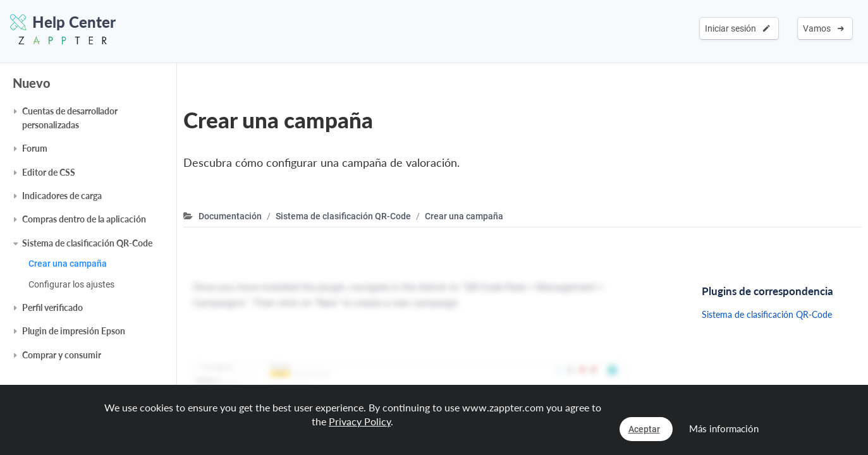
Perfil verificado (52, 307)
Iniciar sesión (737, 28)
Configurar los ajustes (71, 284)
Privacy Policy (360, 421)
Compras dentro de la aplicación (84, 219)
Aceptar (644, 429)
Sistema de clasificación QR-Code (87, 243)
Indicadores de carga (62, 196)
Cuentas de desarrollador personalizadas (70, 118)
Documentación (230, 216)
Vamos (823, 28)
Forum (35, 148)
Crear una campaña (68, 264)
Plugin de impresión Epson (74, 331)
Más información (724, 428)
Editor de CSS (49, 172)
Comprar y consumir (62, 355)
